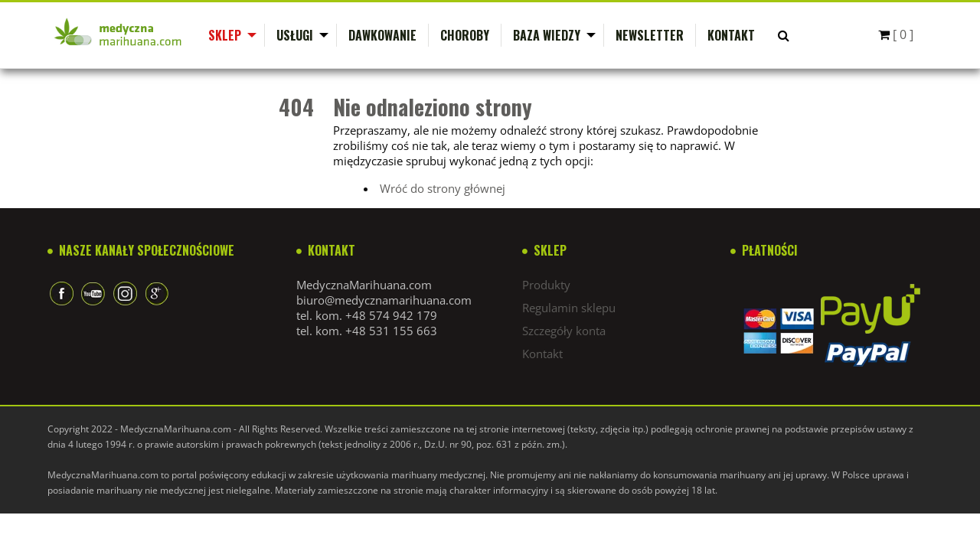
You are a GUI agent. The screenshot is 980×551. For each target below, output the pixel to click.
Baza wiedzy (547, 35)
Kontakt (731, 35)
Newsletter (650, 35)
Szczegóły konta (564, 331)
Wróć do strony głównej (443, 188)
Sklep (225, 35)
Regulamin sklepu (569, 308)
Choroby (465, 35)
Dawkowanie (382, 35)
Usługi (295, 35)
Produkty (546, 285)
